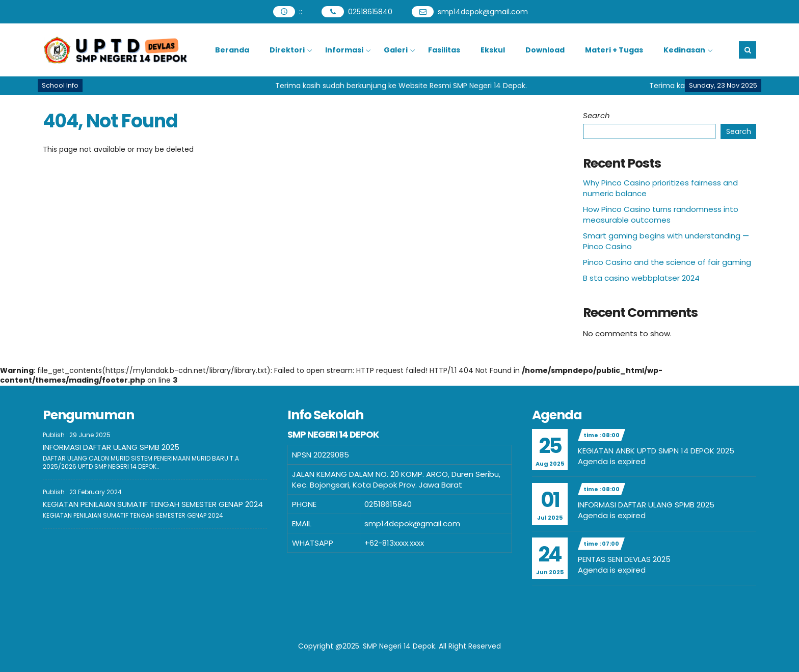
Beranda (232, 50)
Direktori (287, 50)
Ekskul (493, 50)
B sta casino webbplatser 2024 (641, 278)
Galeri (396, 50)
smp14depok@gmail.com (483, 12)
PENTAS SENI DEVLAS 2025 (624, 559)
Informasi (344, 50)
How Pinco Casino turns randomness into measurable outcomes (661, 214)
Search (596, 115)
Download (545, 50)
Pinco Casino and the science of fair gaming (667, 262)
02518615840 (370, 12)
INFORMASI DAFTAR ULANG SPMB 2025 (111, 447)
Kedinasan (684, 50)
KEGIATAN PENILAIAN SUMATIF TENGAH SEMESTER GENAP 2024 (153, 504)
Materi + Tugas (614, 50)
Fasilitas (444, 50)
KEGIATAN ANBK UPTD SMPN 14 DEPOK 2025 (656, 451)
